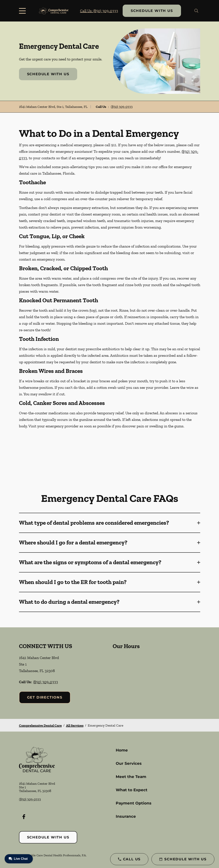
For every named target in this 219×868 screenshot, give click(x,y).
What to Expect (132, 790)
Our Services (129, 763)
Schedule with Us (152, 11)
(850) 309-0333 (122, 107)
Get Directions (45, 697)
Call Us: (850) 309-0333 (99, 11)
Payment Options (134, 803)
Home (122, 750)
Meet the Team (131, 777)
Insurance (126, 816)
